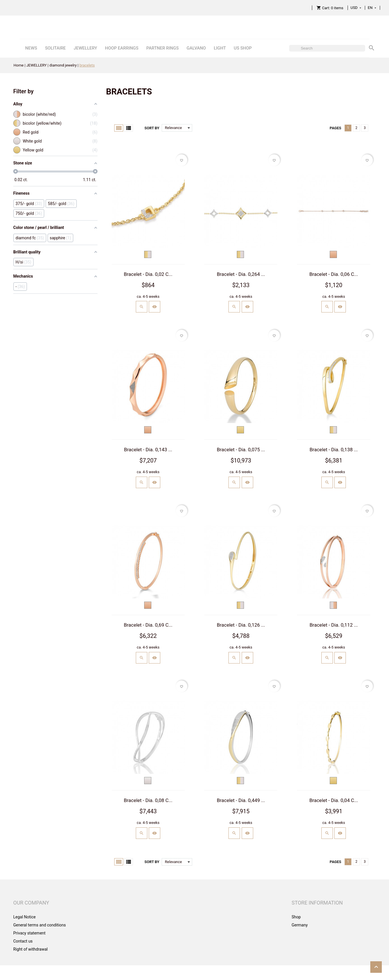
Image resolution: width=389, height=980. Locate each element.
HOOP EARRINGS (122, 48)
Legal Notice (24, 917)
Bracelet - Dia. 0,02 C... (148, 274)
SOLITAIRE (55, 48)
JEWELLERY (85, 48)
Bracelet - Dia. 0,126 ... (241, 625)
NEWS (31, 48)
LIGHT (220, 48)
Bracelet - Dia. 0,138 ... (334, 450)
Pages (335, 128)
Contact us (23, 941)
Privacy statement (29, 933)
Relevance (179, 128)
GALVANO (196, 48)
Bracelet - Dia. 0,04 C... (334, 800)
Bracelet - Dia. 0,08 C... (148, 800)
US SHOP (243, 48)
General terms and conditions (40, 925)
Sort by (152, 128)
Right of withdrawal (30, 949)
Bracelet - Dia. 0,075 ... (241, 450)
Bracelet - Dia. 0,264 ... (241, 274)
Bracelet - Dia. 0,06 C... (334, 274)
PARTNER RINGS (163, 48)
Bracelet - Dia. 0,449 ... (241, 800)
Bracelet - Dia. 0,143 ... (148, 450)
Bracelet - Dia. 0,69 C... (148, 625)
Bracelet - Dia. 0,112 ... (334, 625)
